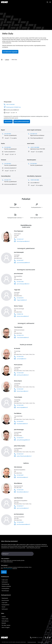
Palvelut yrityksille (6, 586)
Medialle (4, 623)
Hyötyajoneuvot (6, 595)
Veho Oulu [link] (14, 60)
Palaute (47, 642)
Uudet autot (5, 580)
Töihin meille (5, 619)
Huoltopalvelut (5, 588)
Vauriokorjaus (5, 591)
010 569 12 (35, 638)
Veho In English (6, 627)
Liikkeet (7, 60)
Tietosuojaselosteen (8, 569)
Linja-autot (4, 603)
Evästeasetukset (32, 642)
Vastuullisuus (5, 621)
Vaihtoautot (5, 582)
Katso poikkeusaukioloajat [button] (22, 122)
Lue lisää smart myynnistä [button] (10, 52)
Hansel (3, 607)
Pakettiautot (5, 598)
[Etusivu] (3, 60)
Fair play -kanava (6, 625)
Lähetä (4, 572)
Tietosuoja (40, 642)
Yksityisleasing (5, 584)
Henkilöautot (5, 577)
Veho (3, 613)
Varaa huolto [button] (8, 122)
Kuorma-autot (5, 600)
